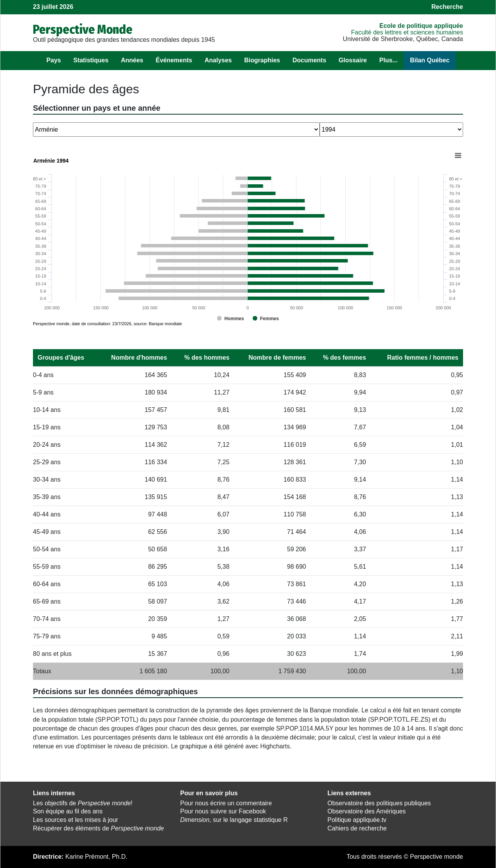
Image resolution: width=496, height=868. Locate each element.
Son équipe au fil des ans (68, 811)
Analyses (218, 60)
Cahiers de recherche (357, 828)
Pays (54, 60)
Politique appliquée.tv (357, 820)
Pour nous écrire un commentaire (226, 803)
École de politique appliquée (421, 26)
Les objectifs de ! (83, 803)
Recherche (447, 7)
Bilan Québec (430, 60)
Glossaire (353, 60)
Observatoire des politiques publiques (379, 803)
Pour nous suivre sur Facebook (223, 811)
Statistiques (91, 60)
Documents (309, 60)
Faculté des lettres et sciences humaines (407, 32)
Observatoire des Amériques (367, 811)
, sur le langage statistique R (234, 820)
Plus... (388, 60)
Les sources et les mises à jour (76, 820)
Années (132, 60)
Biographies (262, 60)
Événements (174, 60)
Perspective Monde (83, 29)
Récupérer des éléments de (98, 828)
